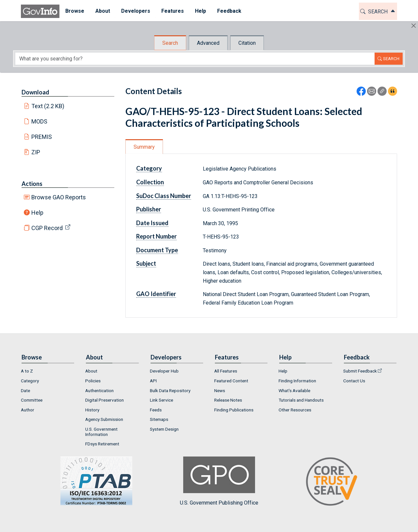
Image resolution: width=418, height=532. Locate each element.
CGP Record (47, 228)
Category (149, 168)
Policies (93, 381)
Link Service (161, 400)
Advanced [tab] (208, 43)
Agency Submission (104, 419)
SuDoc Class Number (164, 196)
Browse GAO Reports (59, 197)
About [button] (102, 11)
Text (48, 106)
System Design (164, 429)
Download (35, 92)
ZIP (36, 152)
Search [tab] (170, 43)
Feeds (156, 410)
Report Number (156, 236)
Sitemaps (159, 419)
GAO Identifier (156, 294)
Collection (150, 182)
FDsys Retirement (102, 444)
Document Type (157, 250)
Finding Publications (234, 410)
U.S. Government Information (101, 432)
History (92, 410)
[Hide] (414, 26)
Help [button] (200, 11)
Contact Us (354, 381)
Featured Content (231, 381)
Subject (146, 263)
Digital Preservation (104, 400)
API (153, 381)
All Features (226, 371)
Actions (32, 184)
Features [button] (172, 11)
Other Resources (295, 410)
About (91, 371)
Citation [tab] (247, 43)
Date (25, 391)
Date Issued (152, 223)
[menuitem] (74, 11)
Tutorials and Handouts (301, 400)
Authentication (99, 391)
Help (37, 213)
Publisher (149, 209)
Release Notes (228, 400)
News (220, 391)
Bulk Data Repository (170, 391)
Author (28, 410)
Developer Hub (164, 371)
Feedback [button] (229, 11)
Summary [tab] (144, 147)
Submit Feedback (360, 371)
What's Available (294, 391)
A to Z (27, 371)
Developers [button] (135, 11)
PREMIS (42, 137)
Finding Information (297, 381)
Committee (32, 400)
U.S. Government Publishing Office (219, 481)
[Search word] (195, 59)
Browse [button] (74, 11)
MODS (39, 121)
